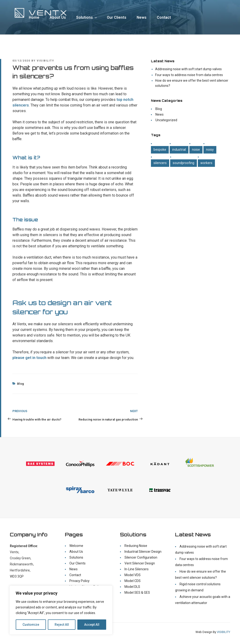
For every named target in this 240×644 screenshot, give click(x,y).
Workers (206, 163)
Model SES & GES (137, 593)
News (142, 17)
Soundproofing (184, 163)
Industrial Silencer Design (143, 552)
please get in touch (29, 358)
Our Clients (117, 17)
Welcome (76, 546)
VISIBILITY (223, 632)
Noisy (210, 150)
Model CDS (133, 581)
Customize (31, 625)
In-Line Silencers (137, 569)
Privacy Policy (79, 581)
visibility (45, 61)
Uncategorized (166, 120)
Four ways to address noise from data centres (189, 75)
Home (34, 17)
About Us (58, 17)
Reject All (62, 625)
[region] (61, 610)
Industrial (179, 150)
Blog (21, 384)
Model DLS (132, 587)
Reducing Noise (136, 546)
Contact (164, 17)
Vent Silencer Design (140, 563)
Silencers (160, 163)
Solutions (87, 17)
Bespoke (160, 150)
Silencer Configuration (141, 557)
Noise (196, 150)
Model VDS (133, 575)
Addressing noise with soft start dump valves (188, 69)
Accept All (92, 625)
